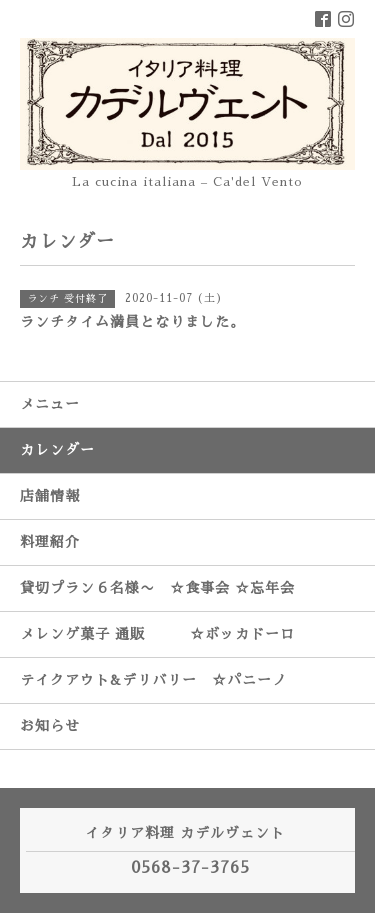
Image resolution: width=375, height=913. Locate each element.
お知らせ (50, 726)
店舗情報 (50, 496)
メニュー (50, 404)
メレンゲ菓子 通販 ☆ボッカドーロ (157, 634)
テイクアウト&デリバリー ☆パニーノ (153, 680)
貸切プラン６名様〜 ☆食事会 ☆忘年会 (157, 588)
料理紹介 (50, 542)
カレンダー (57, 450)
